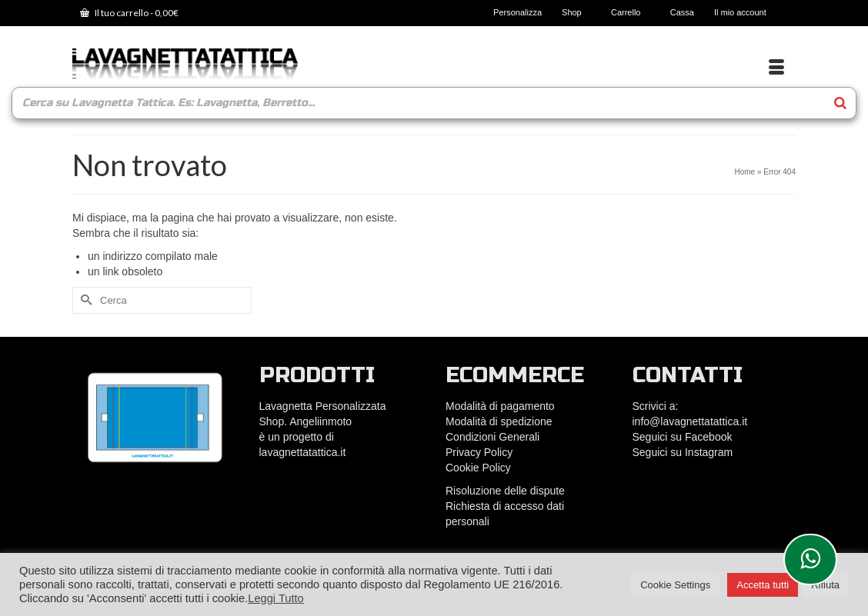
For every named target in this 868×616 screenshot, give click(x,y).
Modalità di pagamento (500, 406)
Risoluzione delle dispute (505, 491)
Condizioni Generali (492, 437)
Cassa (682, 12)
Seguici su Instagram (683, 452)
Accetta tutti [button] (763, 585)
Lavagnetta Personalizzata (323, 406)
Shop (576, 12)
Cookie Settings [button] (675, 585)
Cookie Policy (478, 468)
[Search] (840, 103)
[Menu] (776, 68)
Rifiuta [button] (825, 585)
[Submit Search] (84, 300)
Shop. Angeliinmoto (307, 421)
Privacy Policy (479, 452)
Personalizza (517, 12)
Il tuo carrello (129, 13)
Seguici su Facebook (683, 437)
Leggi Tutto (276, 598)
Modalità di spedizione (499, 421)
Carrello (631, 12)
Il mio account (745, 12)
